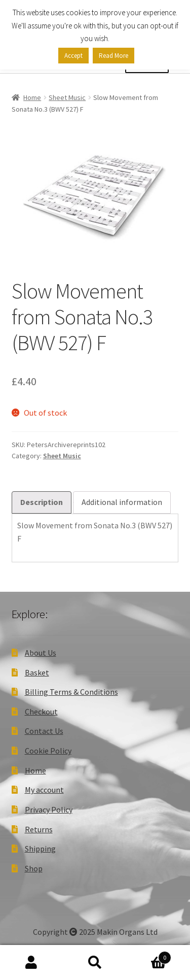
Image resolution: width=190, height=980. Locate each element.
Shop (34, 868)
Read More (113, 56)
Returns (39, 829)
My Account (32, 963)
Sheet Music (67, 97)
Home (32, 97)
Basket (37, 672)
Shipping (40, 849)
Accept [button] (73, 56)
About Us (41, 653)
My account (44, 790)
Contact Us (44, 731)
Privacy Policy (49, 809)
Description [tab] (42, 502)
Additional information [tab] (122, 502)
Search (95, 963)
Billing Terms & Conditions (71, 692)
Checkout (41, 712)
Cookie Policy (48, 751)
